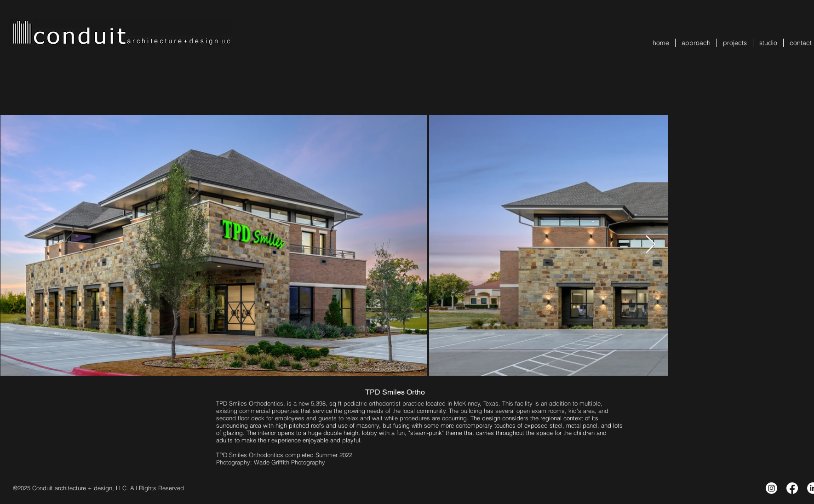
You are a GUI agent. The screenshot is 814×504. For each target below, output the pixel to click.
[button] (735, 43)
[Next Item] (651, 245)
